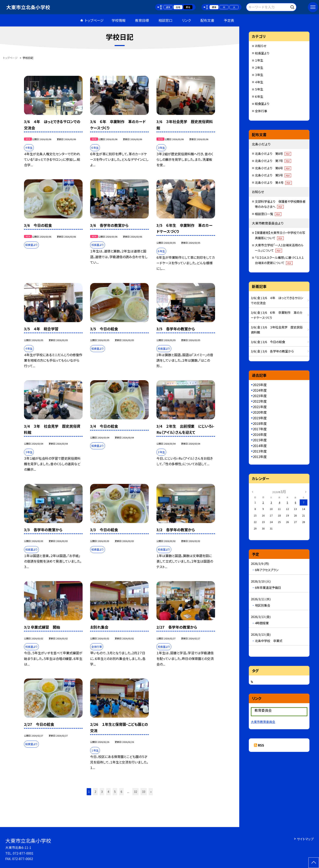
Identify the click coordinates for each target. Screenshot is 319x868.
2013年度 (260, 451)
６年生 (259, 96)
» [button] (151, 792)
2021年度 (260, 407)
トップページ (94, 20)
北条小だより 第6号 (273, 168)
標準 (214, 7)
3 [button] (102, 792)
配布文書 (207, 20)
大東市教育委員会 (263, 722)
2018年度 (260, 423)
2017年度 (260, 429)
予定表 (229, 20)
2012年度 (260, 457)
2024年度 (260, 390)
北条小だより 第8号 (273, 154)
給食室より (262, 104)
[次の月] (306, 491)
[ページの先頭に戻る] (314, 863)
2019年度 (260, 418)
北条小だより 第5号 (273, 175)
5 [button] (115, 792)
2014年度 (260, 446)
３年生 (259, 75)
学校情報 (119, 20)
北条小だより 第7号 (273, 161)
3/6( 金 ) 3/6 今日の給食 (268, 342)
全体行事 (261, 111)
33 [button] (144, 792)
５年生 (259, 89)
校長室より (262, 53)
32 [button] (135, 792)
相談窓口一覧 (268, 214)
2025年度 (260, 385)
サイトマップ (305, 839)
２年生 (259, 68)
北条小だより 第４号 (273, 182)
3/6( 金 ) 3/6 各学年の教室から (272, 351)
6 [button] (121, 792)
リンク (186, 20)
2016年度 (260, 434)
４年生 (259, 82)
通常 (168, 7)
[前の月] (252, 491)
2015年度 (260, 440)
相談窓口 (165, 20)
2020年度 (260, 412)
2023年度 (260, 396)
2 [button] (95, 792)
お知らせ (261, 46)
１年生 (259, 60)
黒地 (188, 7)
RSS (261, 745)
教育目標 (142, 20)
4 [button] (108, 792)
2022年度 (260, 401)
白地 (178, 7)
